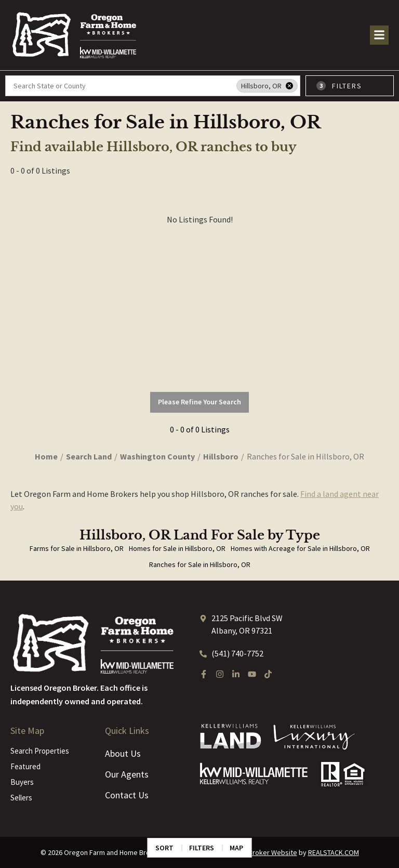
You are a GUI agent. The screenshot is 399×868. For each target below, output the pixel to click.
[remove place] (289, 86)
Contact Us (127, 795)
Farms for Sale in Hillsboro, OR (77, 548)
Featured (25, 766)
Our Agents (127, 774)
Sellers (21, 798)
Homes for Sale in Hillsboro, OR (177, 548)
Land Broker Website (265, 852)
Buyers (22, 782)
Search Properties (40, 751)
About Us (123, 753)
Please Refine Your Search (199, 402)
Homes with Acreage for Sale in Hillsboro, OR (300, 548)
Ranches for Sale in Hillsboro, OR (200, 564)
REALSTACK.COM (334, 852)
